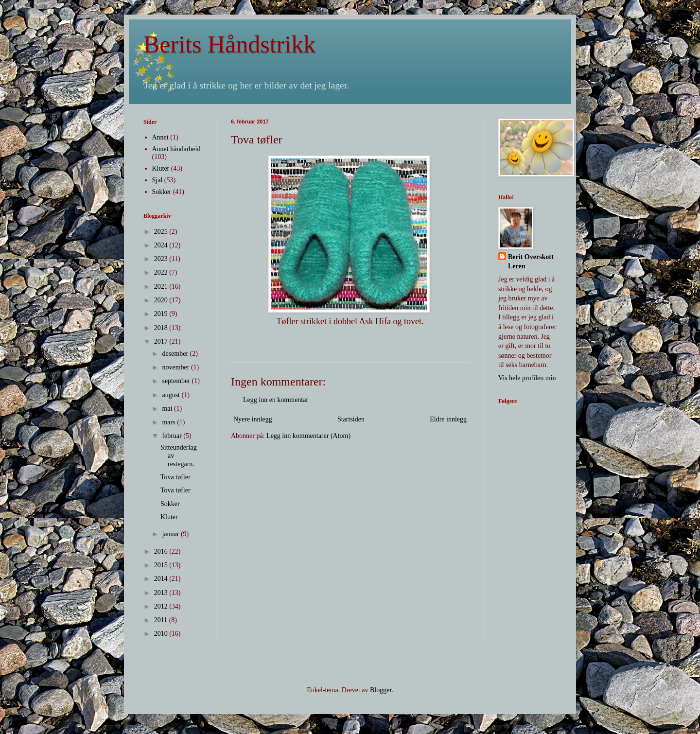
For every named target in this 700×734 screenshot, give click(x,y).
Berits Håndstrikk (229, 44)
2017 (162, 341)
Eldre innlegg (448, 419)
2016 (162, 551)
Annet (160, 137)
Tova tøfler (175, 477)
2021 (162, 287)
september (177, 381)
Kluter (161, 168)
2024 (162, 245)
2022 (162, 272)
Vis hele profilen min (527, 378)
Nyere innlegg (253, 419)
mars (169, 422)
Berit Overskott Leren (531, 262)
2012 (162, 606)
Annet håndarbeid (176, 149)
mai (168, 409)
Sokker (162, 192)
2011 (162, 620)
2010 (162, 634)
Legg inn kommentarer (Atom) (308, 436)
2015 (162, 565)
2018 (162, 328)
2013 (162, 593)
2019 (162, 314)
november (176, 367)
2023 (162, 259)
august (172, 395)
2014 (162, 579)
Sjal (157, 180)
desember (176, 354)
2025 (162, 232)
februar (173, 436)
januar (171, 534)
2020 (162, 300)
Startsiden (351, 419)
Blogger (381, 690)
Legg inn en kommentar (276, 400)
